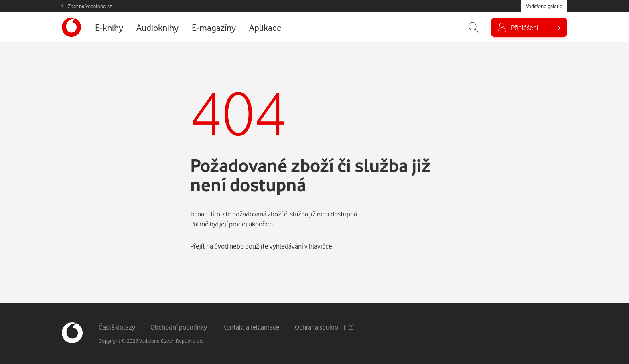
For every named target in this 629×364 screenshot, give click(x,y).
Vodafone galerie (544, 6)
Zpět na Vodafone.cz (90, 6)
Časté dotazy (117, 327)
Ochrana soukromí (325, 327)
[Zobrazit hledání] (474, 27)
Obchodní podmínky (179, 327)
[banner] (71, 27)
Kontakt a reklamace (251, 327)
